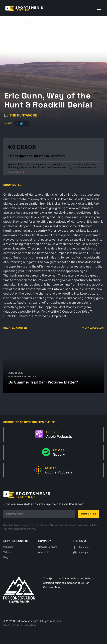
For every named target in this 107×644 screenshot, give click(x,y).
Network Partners (48, 547)
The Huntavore (23, 115)
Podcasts (8, 547)
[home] (29, 8)
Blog (6, 557)
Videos (7, 552)
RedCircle (21, 172)
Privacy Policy (48, 525)
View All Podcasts (93, 328)
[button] (98, 8)
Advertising (44, 552)
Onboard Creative (25, 625)
